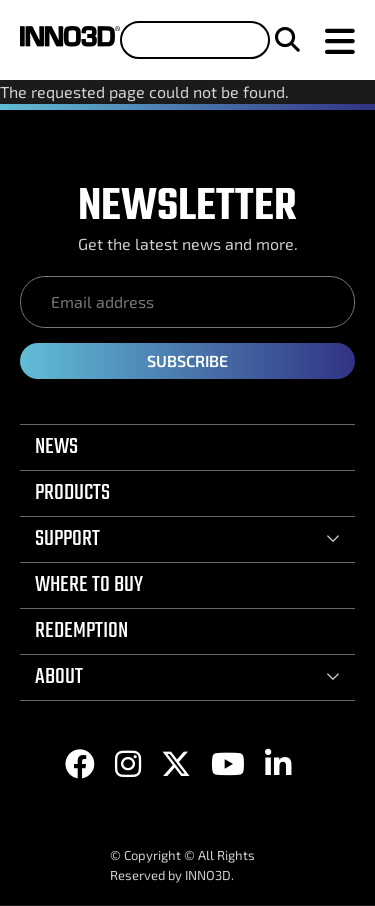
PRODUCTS (72, 493)
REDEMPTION (81, 631)
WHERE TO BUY (89, 585)
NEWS (56, 447)
